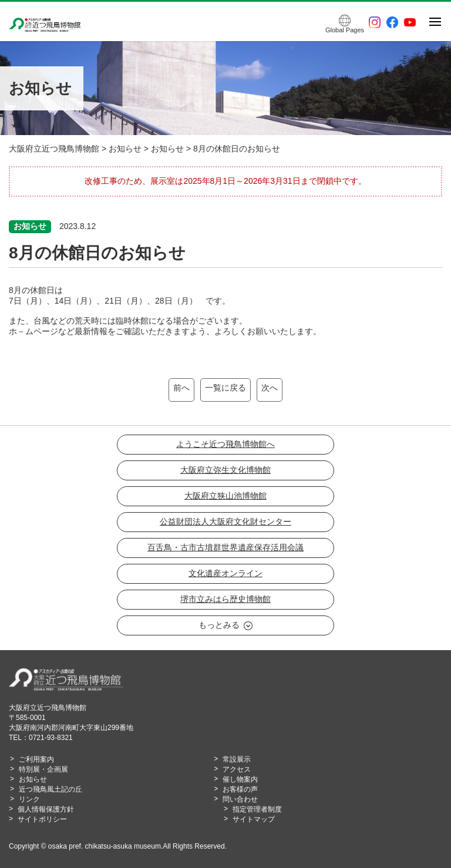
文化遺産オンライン (225, 573)
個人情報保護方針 (46, 809)
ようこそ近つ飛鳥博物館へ (225, 444)
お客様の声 (240, 789)
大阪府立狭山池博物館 (225, 496)
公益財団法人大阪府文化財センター (225, 522)
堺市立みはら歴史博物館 (225, 599)
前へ (181, 388)
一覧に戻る (225, 388)
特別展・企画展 (43, 769)
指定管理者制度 (257, 809)
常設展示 (237, 759)
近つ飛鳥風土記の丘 (51, 789)
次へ (270, 388)
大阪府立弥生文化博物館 (225, 470)
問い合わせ (240, 799)
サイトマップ (254, 819)
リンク (29, 799)
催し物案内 (240, 779)
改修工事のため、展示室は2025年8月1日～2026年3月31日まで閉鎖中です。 (225, 181)
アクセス (237, 769)
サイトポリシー (42, 819)
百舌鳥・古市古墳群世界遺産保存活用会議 (225, 547)
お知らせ (33, 779)
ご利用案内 (36, 759)
